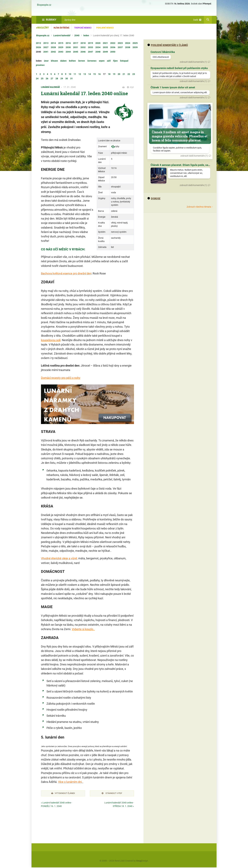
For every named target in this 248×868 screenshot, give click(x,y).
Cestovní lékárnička (163, 52)
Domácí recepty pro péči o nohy (61, 378)
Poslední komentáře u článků (168, 45)
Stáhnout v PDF (112, 794)
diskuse (154, 198)
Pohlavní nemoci (105, 28)
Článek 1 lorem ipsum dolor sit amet (173, 87)
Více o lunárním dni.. (71, 782)
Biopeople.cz (44, 5)
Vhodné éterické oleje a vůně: (59, 558)
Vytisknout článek (63, 794)
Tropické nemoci (83, 28)
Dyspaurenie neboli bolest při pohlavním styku (179, 68)
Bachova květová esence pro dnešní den (66, 273)
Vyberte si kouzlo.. (83, 629)
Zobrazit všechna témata (199, 207)
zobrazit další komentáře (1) (193, 62)
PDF (130, 87)
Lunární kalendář (62, 35)
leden (86, 35)
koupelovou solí (51, 340)
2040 (77, 35)
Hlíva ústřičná (61, 28)
